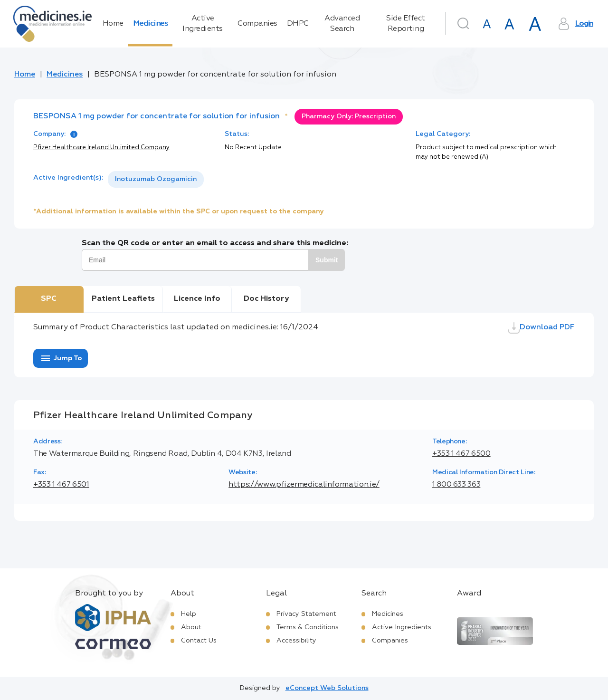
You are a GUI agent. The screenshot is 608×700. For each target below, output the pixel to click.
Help (189, 614)
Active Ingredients (203, 24)
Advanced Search (342, 24)
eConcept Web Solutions (327, 688)
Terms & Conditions (308, 627)
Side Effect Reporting (406, 24)
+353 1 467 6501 (61, 485)
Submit (327, 260)
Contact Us (199, 641)
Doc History (266, 299)
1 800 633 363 (456, 485)
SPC (49, 299)
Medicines (151, 24)
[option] (156, 179)
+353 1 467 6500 (461, 454)
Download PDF (541, 328)
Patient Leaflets (123, 299)
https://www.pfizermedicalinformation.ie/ (304, 485)
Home (113, 24)
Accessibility (296, 641)
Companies (257, 24)
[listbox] (156, 179)
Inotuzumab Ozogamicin (156, 179)
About (191, 627)
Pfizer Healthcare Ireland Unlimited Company (101, 148)
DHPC (298, 24)
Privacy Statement (306, 614)
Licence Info (197, 299)
